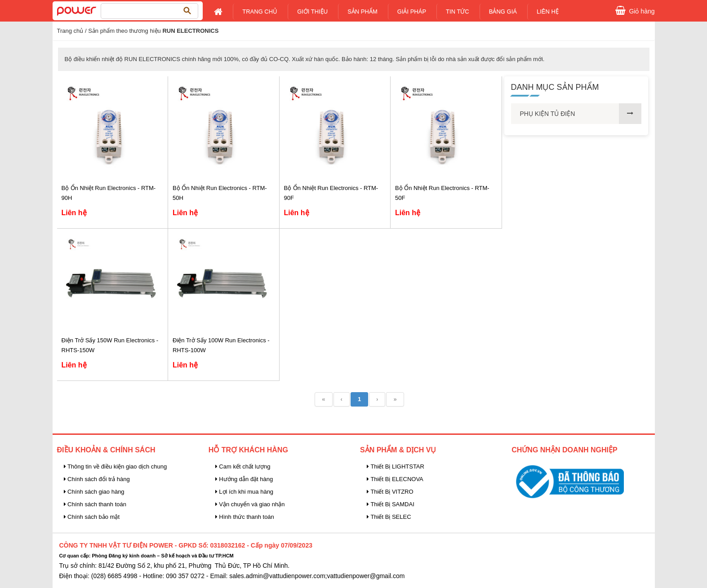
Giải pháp (412, 11)
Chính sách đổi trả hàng (97, 479)
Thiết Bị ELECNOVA (395, 479)
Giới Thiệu (312, 11)
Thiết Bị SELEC (389, 517)
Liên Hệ (548, 11)
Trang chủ (260, 11)
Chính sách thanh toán (95, 504)
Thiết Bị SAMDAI (391, 504)
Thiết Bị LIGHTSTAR (396, 466)
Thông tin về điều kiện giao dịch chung (116, 466)
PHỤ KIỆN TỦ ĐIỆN (548, 114)
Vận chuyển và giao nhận (250, 504)
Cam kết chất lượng (243, 466)
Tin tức (458, 11)
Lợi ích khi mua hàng (244, 492)
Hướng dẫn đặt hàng (244, 479)
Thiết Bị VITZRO (390, 492)
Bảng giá (503, 11)
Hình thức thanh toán (245, 517)
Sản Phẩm (362, 11)
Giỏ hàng (642, 10)
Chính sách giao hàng (94, 492)
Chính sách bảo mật (92, 517)
